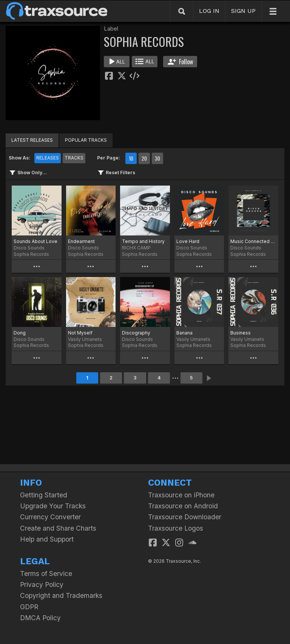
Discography (136, 333)
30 (157, 158)
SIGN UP (243, 11)
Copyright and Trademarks (61, 595)
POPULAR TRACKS (86, 140)
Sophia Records (31, 254)
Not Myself (80, 333)
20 (144, 158)
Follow (180, 62)
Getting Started (44, 495)
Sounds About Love (35, 241)
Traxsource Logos (176, 528)
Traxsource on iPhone (181, 495)
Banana (184, 333)
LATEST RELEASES (32, 140)
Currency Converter (50, 517)
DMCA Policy (40, 618)
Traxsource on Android (183, 506)
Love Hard (188, 241)
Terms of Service (46, 574)
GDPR (29, 607)
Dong (20, 333)
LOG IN (209, 11)
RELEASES (48, 158)
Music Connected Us (253, 241)
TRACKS (74, 158)
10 (131, 158)
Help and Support (47, 539)
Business (241, 333)
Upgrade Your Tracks (53, 506)
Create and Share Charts (58, 528)
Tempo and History (143, 241)
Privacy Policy (42, 584)
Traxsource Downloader (185, 517)
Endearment (81, 241)
